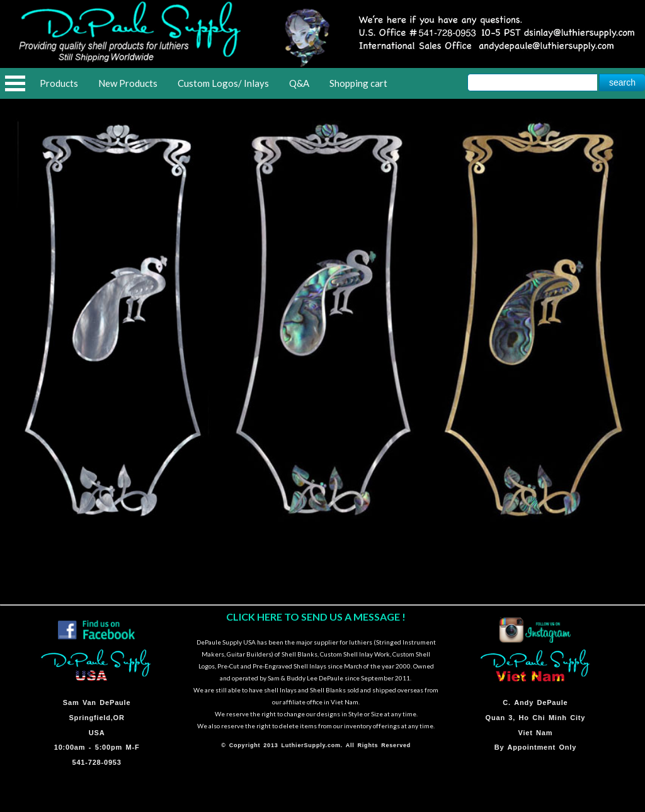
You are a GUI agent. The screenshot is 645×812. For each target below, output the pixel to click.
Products (59, 83)
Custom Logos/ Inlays (223, 83)
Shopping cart (358, 83)
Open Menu (15, 83)
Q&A (299, 83)
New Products (128, 83)
